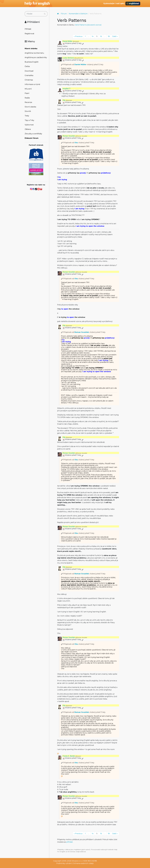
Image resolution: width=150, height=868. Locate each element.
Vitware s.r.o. (77, 861)
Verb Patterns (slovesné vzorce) (88, 25)
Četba (27, 66)
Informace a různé (32, 84)
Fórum (64, 14)
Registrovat (29, 34)
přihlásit (69, 842)
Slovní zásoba (30, 107)
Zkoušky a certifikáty (33, 134)
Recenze (28, 102)
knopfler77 (67, 89)
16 (101, 36)
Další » (115, 36)
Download (29, 71)
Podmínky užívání (64, 863)
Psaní (27, 93)
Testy (27, 116)
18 (109, 36)
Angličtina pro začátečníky (36, 57)
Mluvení (28, 89)
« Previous (78, 36)
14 (93, 36)
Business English (32, 62)
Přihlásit (28, 29)
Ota (67, 100)
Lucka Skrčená (73, 58)
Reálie (27, 98)
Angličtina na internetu (34, 53)
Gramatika (29, 75)
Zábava (28, 129)
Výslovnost (29, 125)
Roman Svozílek (75, 136)
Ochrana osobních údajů (83, 863)
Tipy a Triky (29, 120)
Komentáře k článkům (78, 14)
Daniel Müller (71, 41)
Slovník (28, 111)
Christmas (29, 80)
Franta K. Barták (72, 756)
